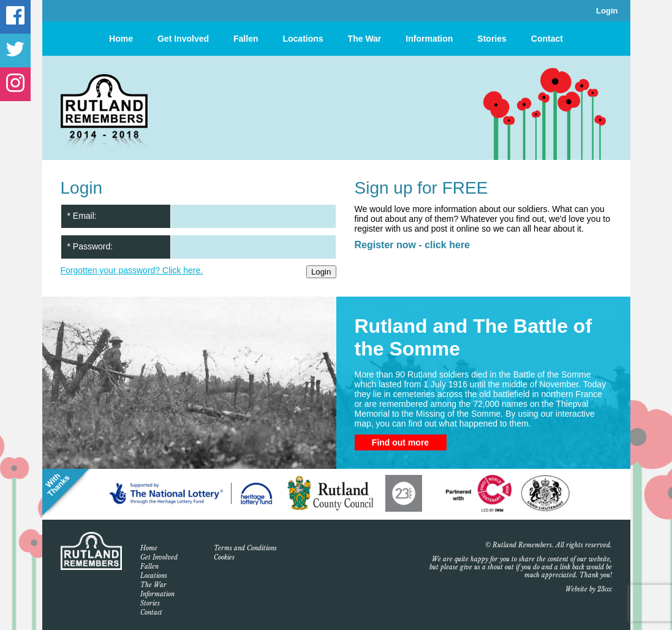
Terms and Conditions (245, 548)
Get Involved (183, 39)
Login (607, 11)
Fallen (246, 39)
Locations (303, 39)
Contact (547, 39)
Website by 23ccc (589, 589)
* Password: (90, 246)
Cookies (224, 557)
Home (121, 39)
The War (365, 39)
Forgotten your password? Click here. (132, 270)
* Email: (82, 216)
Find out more (400, 442)
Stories (492, 39)
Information (429, 39)
